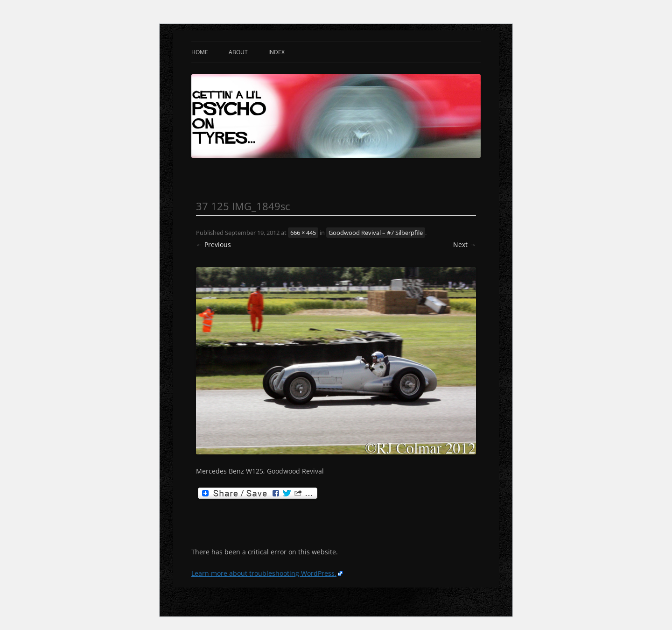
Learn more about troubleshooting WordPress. (264, 573)
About (238, 52)
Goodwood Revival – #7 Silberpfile (376, 233)
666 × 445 (303, 233)
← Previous (213, 244)
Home (200, 52)
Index (276, 52)
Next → (465, 244)
